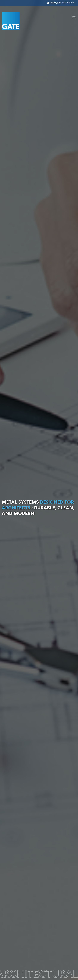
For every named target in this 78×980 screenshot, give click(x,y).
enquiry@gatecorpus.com (61, 3)
